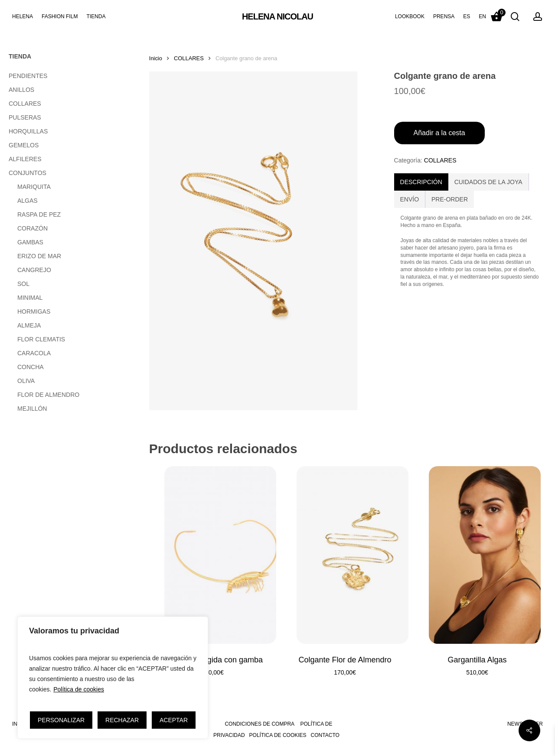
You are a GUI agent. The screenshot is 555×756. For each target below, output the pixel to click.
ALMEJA (29, 325)
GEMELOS (24, 145)
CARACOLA (34, 353)
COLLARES (25, 104)
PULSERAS (25, 117)
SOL (23, 284)
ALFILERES (25, 159)
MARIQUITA (34, 187)
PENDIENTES (28, 76)
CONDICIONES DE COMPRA (260, 724)
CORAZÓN (33, 228)
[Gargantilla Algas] (477, 555)
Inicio (156, 58)
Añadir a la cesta (439, 133)
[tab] (421, 182)
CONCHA (31, 367)
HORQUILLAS (28, 131)
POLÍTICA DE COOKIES (278, 735)
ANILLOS (21, 90)
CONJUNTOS (28, 173)
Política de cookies (79, 689)
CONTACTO (325, 735)
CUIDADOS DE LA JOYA (488, 182)
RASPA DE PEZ (39, 214)
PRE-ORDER (450, 199)
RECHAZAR (122, 720)
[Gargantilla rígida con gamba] (213, 555)
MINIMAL (30, 298)
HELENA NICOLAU (277, 16)
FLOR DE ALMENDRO (48, 395)
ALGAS (28, 201)
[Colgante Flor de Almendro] (345, 555)
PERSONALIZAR (61, 720)
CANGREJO (34, 270)
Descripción (421, 182)
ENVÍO (410, 199)
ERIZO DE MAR (39, 256)
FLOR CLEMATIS (41, 339)
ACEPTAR (174, 720)
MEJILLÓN (32, 409)
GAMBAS (30, 242)
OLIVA (26, 381)
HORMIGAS (34, 311)
